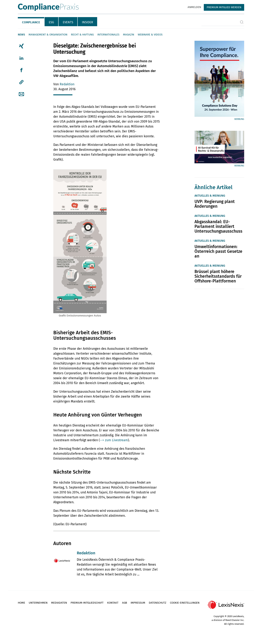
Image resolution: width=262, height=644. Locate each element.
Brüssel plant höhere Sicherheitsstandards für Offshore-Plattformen (218, 276)
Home (21, 603)
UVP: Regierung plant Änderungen (215, 204)
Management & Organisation (48, 35)
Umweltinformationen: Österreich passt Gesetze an (218, 251)
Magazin (129, 35)
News (21, 35)
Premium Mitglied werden (224, 7)
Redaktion (67, 84)
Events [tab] (68, 22)
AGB (125, 603)
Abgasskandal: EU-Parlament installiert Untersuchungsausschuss (218, 226)
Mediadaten (59, 603)
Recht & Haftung (82, 35)
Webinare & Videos (150, 35)
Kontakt (113, 603)
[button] (21, 82)
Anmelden (194, 7)
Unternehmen (38, 603)
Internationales (108, 35)
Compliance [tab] (31, 22)
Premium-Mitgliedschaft (87, 603)
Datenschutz (158, 603)
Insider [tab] (87, 22)
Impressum (138, 603)
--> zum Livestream (114, 440)
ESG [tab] (51, 22)
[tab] (31, 22)
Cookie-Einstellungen (185, 603)
